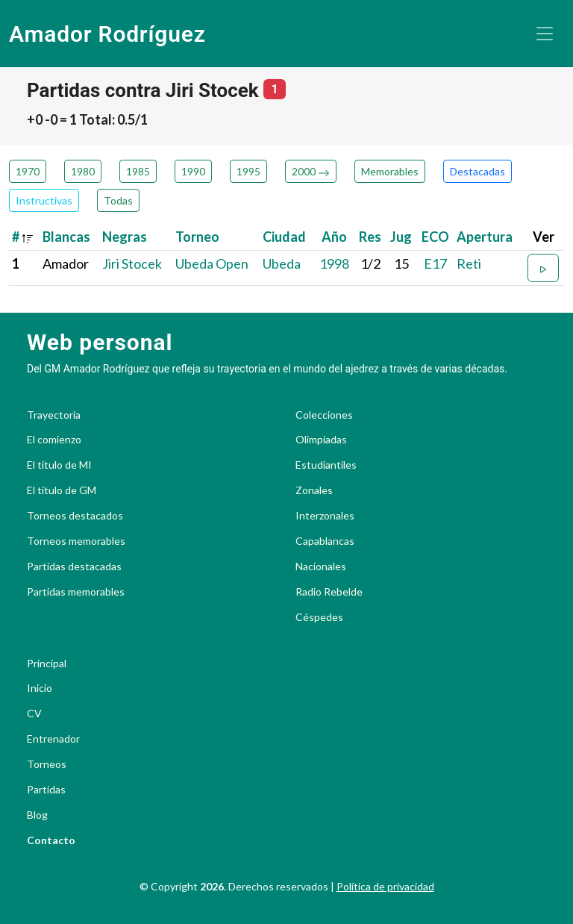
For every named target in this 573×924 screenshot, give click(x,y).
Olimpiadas (321, 440)
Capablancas (325, 541)
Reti (469, 263)
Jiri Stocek (132, 263)
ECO (435, 237)
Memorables (390, 171)
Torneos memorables (76, 541)
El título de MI (59, 465)
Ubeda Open (212, 263)
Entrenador (53, 739)
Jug (401, 237)
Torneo (197, 237)
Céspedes (319, 617)
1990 (193, 171)
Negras (125, 237)
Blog (37, 815)
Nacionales (321, 566)
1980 (83, 171)
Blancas (66, 237)
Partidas (46, 790)
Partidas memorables (76, 592)
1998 (334, 263)
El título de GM (62, 490)
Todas (118, 200)
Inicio (40, 688)
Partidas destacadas (74, 566)
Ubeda (282, 263)
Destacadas (477, 171)
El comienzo (54, 440)
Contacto (51, 840)
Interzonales (325, 516)
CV (34, 714)
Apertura (485, 237)
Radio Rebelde (329, 592)
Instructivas (44, 200)
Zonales (314, 490)
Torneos (47, 764)
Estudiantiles (326, 465)
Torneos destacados (75, 516)
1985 (138, 171)
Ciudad (284, 237)
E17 (435, 263)
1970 (28, 171)
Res (370, 237)
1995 (248, 171)
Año (334, 237)
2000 (311, 171)
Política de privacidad (385, 886)
